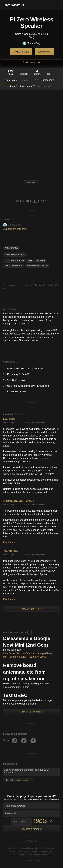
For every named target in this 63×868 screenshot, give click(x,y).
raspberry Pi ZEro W (37, 266)
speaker (40, 261)
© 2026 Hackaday (31, 861)
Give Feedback (48, 848)
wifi (30, 261)
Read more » (10, 542)
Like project (44, 52)
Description (11, 80)
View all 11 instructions (31, 712)
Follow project (21, 52)
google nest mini (14, 266)
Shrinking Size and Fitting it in (18, 501)
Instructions (28, 86)
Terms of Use (16, 851)
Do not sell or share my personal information (31, 855)
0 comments (40, 423)
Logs (14, 86)
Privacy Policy (31, 851)
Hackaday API (47, 851)
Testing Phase (11, 551)
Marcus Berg (31, 43)
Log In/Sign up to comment (18, 780)
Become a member (12, 799)
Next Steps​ (9, 419)
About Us (12, 848)
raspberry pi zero (14, 261)
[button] (56, 5)
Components (48, 80)
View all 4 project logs (31, 609)
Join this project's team (15, 229)
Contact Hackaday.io (29, 848)
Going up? (31, 841)
